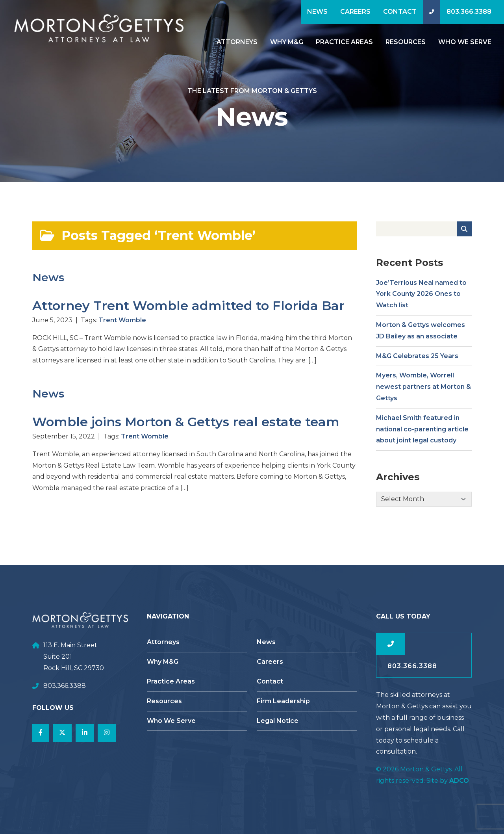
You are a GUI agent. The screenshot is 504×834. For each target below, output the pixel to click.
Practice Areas (344, 42)
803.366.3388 (469, 12)
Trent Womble (122, 324)
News (317, 12)
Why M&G (287, 42)
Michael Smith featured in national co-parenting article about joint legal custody (422, 433)
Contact (400, 12)
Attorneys (237, 42)
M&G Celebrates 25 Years (417, 359)
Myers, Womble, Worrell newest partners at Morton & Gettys (423, 391)
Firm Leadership (283, 701)
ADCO (459, 781)
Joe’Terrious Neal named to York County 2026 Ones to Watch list (421, 298)
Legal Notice (278, 721)
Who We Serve (465, 42)
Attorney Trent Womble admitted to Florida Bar (188, 309)
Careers (355, 12)
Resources (406, 42)
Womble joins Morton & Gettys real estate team (186, 426)
